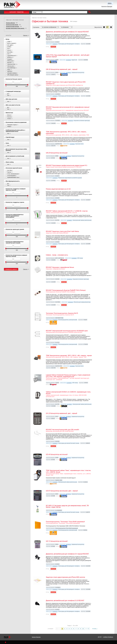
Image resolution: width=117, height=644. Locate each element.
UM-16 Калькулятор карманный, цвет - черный (62, 69)
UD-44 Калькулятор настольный (57, 454)
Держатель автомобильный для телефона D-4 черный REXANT (67, 554)
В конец (94, 629)
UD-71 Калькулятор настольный (57, 541)
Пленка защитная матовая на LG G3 (58, 189)
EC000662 (72, 144)
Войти (110, 3)
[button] (89, 12)
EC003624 (55, 320)
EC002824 (55, 178)
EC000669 (74, 258)
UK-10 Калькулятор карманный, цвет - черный (61, 413)
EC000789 (70, 121)
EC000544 (69, 73)
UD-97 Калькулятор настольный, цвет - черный (62, 491)
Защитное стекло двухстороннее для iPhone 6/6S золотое (65, 577)
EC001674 (55, 44)
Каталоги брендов (107, 6)
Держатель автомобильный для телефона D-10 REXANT (65, 600)
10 (83, 629)
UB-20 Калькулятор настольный (57, 153)
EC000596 (69, 60)
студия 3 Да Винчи (108, 637)
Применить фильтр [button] (11, 269)
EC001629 (70, 302)
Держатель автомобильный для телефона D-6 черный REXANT (67, 32)
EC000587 (69, 220)
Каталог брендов (36, 637)
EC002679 (55, 443)
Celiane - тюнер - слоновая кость (57, 255)
